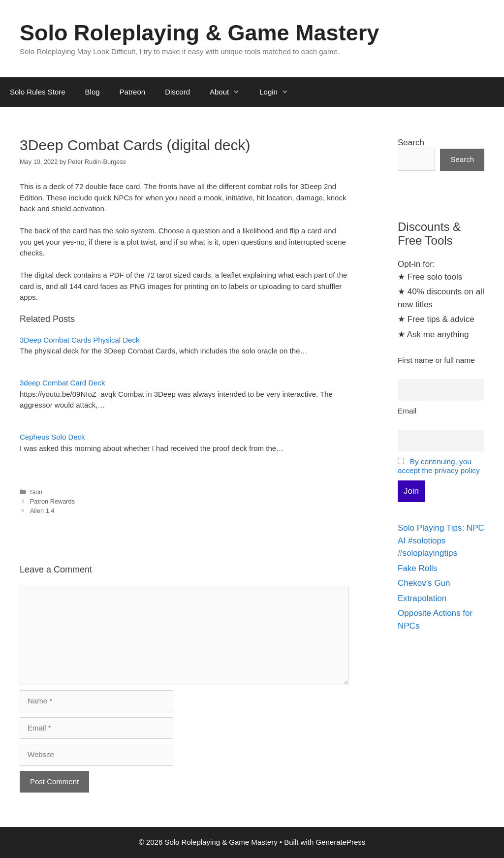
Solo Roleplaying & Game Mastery (199, 33)
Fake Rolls (417, 568)
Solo (36, 492)
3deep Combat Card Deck (62, 383)
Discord (177, 92)
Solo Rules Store (38, 92)
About (230, 92)
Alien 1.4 (42, 511)
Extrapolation (422, 598)
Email (407, 411)
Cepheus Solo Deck (52, 437)
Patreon (133, 92)
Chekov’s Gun (424, 583)
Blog (93, 92)
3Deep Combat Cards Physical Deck (79, 340)
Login (279, 92)
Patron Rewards (52, 501)
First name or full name (436, 360)
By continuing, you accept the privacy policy (439, 466)
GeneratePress (340, 842)
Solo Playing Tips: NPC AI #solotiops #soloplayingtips (441, 540)
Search (411, 143)
